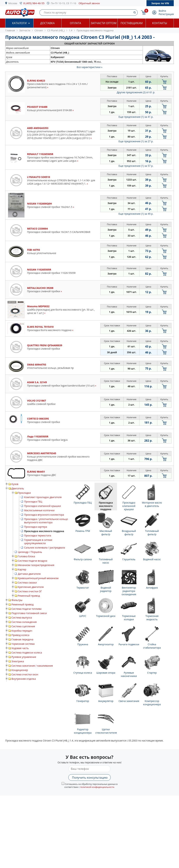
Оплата (76, 23)
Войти (162, 11)
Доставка (47, 23)
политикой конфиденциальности (97, 787)
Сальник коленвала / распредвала (45, 548)
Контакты (160, 23)
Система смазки (27, 583)
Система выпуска (22, 618)
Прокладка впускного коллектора (44, 515)
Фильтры (17, 600)
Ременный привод (29, 596)
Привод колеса (20, 635)
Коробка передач (22, 631)
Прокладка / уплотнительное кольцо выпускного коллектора (46, 521)
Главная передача (22, 639)
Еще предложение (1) (136, 117)
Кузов (15, 484)
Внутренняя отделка (24, 679)
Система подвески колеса (27, 653)
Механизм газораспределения (36, 565)
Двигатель (18, 488)
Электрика (18, 661)
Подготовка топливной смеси (29, 613)
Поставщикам (132, 23)
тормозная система (23, 644)
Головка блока (26, 556)
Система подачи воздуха (33, 561)
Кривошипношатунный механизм (38, 578)
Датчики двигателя (29, 574)
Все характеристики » (90, 67)
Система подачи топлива (26, 609)
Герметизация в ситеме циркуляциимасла (38, 542)
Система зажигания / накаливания (32, 666)
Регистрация (166, 14)
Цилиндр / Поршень (30, 552)
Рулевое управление (24, 657)
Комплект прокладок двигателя (43, 497)
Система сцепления (23, 626)
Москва (13, 3)
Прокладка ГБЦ (33, 502)
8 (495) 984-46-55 (34, 3)
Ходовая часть (20, 648)
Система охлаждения (24, 622)
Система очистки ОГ (30, 591)
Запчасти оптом (104, 23)
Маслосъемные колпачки (39, 510)
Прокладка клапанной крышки (42, 506)
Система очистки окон (25, 674)
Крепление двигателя (31, 587)
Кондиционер (20, 670)
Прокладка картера (36, 527)
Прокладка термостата (38, 535)
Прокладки (24, 493)
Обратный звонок (89, 3)
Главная (10, 30)
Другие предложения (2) (136, 92)
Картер (22, 569)
